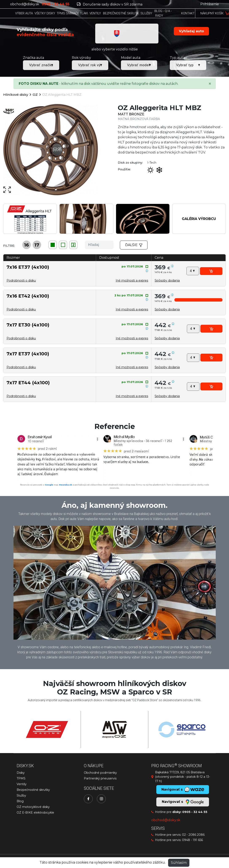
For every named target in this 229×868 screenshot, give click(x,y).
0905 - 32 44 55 (195, 812)
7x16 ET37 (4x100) (28, 267)
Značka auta (33, 58)
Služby (21, 795)
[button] (167, 280)
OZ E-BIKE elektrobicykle (35, 813)
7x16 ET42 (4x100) (28, 296)
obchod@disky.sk (25, 4)
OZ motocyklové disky (33, 807)
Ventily (22, 784)
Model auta (131, 58)
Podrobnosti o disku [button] (21, 280)
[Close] (210, 84)
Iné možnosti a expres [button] (132, 280)
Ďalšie (134, 245)
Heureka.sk (66, 485)
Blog (20, 801)
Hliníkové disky (16, 95)
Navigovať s (183, 802)
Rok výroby (81, 58)
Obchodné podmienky (100, 773)
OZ (35, 95)
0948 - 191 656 (192, 840)
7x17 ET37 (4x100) (28, 354)
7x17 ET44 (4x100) (28, 383)
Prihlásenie (210, 4)
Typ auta (177, 58)
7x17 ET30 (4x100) (28, 325)
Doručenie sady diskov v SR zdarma (110, 4)
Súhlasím (179, 863)
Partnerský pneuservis (100, 778)
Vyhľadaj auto (191, 31)
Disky (21, 773)
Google (49, 485)
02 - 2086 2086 (193, 835)
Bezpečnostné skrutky (33, 790)
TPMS (21, 778)
